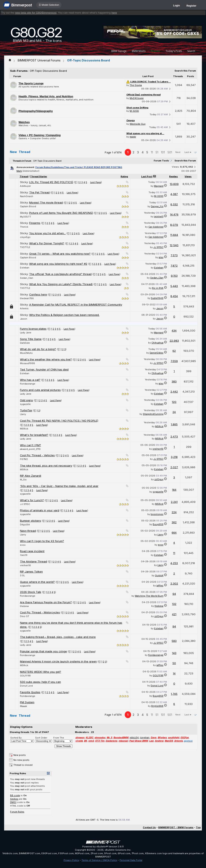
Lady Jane (26, 333)
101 (163, 152)
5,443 (174, 286)
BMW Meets (139, 51)
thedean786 (27, 298)
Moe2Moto (26, 353)
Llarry (23, 414)
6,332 (174, 204)
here (114, 13)
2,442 (174, 392)
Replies (173, 176)
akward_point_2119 (30, 449)
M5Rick (24, 429)
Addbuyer (25, 186)
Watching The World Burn (149, 596)
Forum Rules (17, 812)
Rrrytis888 (157, 706)
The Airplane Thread (33, 561)
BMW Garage (119, 51)
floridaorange (28, 384)
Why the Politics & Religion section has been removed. (64, 315)
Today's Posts (174, 51)
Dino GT (25, 616)
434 (174, 330)
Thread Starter (39, 176)
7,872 (174, 266)
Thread (24, 176)
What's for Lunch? (32, 500)
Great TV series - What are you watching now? (60, 254)
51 (157, 152)
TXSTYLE (25, 247)
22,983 (174, 341)
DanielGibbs (157, 353)
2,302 (174, 583)
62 (174, 351)
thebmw (24, 606)
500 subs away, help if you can (40, 682)
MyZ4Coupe (137, 98)
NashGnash (27, 196)
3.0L (22, 575)
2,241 (174, 502)
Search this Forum (185, 71)
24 (174, 412)
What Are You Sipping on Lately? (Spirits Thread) (61, 284)
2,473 (174, 436)
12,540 (174, 245)
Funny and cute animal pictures (40, 390)
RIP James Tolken (31, 572)
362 (174, 522)
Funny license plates (33, 329)
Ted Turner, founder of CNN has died (44, 369)
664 (174, 533)
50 (174, 663)
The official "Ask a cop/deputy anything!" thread (60, 274)
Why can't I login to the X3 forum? (42, 541)
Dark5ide (25, 343)
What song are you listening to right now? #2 (58, 264)
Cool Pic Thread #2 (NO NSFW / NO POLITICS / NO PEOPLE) (59, 421)
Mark (19, 171)
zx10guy (159, 479)
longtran (145, 737)
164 (174, 490)
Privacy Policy (71, 860)
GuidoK (159, 575)
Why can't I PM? (30, 445)
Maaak (23, 706)
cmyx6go (25, 237)
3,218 (174, 457)
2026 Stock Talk (31, 592)
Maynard (159, 186)
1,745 (174, 694)
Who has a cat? (30, 380)
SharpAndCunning (153, 414)
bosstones (157, 514)
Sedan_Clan (27, 278)
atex (161, 257)
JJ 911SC (158, 247)
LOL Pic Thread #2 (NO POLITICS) (51, 182)
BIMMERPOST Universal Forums (39, 60)
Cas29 (24, 555)
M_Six (23, 480)
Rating (124, 176)
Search (191, 51)
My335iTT (26, 217)
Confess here (38, 294)
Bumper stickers (30, 521)
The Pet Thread (39, 192)
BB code (15, 795)
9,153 (174, 276)
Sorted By (16, 738)
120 (174, 402)
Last (188, 152)
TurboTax (26, 410)
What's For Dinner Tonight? (47, 243)
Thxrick (24, 227)
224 (174, 512)
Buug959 (158, 524)
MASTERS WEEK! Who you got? (41, 672)
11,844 (174, 235)
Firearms (35, 223)
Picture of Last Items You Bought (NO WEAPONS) (61, 213)
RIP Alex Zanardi (31, 476)
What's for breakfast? (34, 435)
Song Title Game (31, 339)
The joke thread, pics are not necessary (46, 466)
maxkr (133, 137)
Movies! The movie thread (46, 202)
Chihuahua (157, 343)
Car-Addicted (156, 227)
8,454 (174, 296)
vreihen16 (158, 449)
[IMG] (13, 802)
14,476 (174, 214)
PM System (27, 702)
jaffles (160, 586)
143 (174, 653)
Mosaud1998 (27, 363)
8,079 (174, 225)
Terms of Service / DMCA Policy (99, 860)
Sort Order (41, 738)
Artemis (24, 308)
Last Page (96, 182)
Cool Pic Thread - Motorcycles (40, 612)
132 (174, 604)
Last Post (147, 176)
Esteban (25, 268)
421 (174, 614)
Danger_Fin (157, 206)
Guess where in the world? (37, 582)
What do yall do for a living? (38, 349)
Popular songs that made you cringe (43, 651)
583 (174, 641)
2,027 (174, 467)
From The (59, 738)
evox (23, 545)
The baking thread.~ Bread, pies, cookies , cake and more (58, 637)
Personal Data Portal (131, 860)
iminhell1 (159, 216)
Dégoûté (25, 525)
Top (198, 827)
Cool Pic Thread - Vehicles (37, 455)
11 (152, 152)
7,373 (174, 255)
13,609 (174, 184)
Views (188, 176)
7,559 (174, 361)
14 (174, 673)
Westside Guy (138, 124)
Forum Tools (161, 161)
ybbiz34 (134, 737)
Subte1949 (157, 298)
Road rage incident (32, 551)
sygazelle (25, 404)
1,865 (174, 424)
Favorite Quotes (30, 692)
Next (178, 152)
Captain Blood (28, 206)
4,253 (174, 563)
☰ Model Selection (49, 5)
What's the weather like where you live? (46, 359)
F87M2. (24, 459)
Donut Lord (26, 686)
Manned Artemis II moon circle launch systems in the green (58, 661)
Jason (160, 308)
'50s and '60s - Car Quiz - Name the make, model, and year (59, 486)
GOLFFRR (25, 676)
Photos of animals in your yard (40, 510)
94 (174, 594)
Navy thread (28, 531)
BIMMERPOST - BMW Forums (176, 827)
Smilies (14, 799)
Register (191, 6)
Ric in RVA (158, 288)
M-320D (134, 111)
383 (174, 381)
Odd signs (26, 400)
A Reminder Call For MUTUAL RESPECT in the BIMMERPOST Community (76, 305)
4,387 (174, 194)
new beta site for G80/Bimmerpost (36, 13)
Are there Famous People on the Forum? (46, 602)
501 (170, 152)
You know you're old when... (47, 233)
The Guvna (136, 85)
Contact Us (149, 827)
